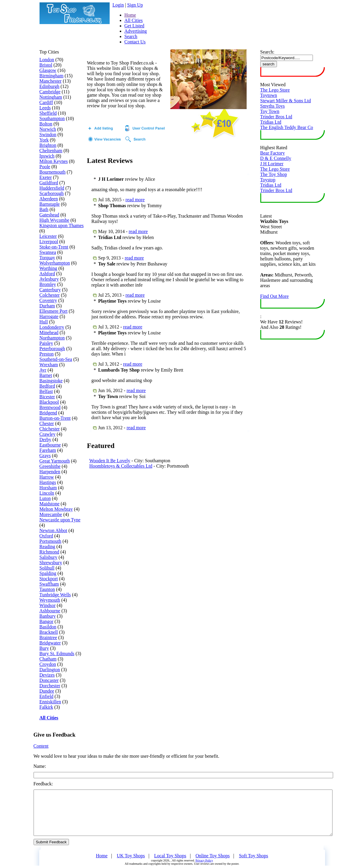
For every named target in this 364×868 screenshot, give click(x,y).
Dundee (47, 691)
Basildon (48, 627)
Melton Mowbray (56, 509)
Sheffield (48, 113)
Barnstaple (50, 204)
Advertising (136, 31)
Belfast (46, 391)
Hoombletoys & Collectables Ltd (121, 466)
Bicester (47, 397)
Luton (45, 498)
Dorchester (50, 686)
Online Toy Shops (213, 856)
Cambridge (50, 92)
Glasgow (48, 70)
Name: (40, 766)
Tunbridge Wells (55, 595)
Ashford (47, 274)
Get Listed (134, 26)
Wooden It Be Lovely (110, 461)
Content (41, 746)
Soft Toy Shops (253, 856)
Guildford (49, 183)
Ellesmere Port (54, 311)
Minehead (49, 332)
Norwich (48, 129)
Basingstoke (51, 381)
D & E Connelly (276, 158)
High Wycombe (55, 220)
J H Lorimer (272, 164)
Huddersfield (52, 188)
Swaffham (49, 584)
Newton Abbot (53, 530)
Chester (47, 423)
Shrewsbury (51, 563)
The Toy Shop (274, 174)
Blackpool (49, 402)
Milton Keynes (54, 161)
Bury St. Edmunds (57, 654)
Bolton (46, 124)
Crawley (48, 434)
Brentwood (50, 407)
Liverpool (49, 242)
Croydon (48, 664)
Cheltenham (51, 151)
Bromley (48, 284)
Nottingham (51, 97)
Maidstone (50, 504)
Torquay (47, 258)
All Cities (134, 20)
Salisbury (48, 557)
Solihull (47, 568)
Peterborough (52, 349)
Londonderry (52, 327)
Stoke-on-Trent (54, 247)
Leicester (48, 236)
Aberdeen (49, 199)
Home (130, 15)
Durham (47, 306)
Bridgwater (50, 643)
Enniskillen (50, 702)
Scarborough (52, 193)
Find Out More (275, 296)
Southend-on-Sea (56, 359)
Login (118, 5)
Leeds (45, 108)
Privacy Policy (204, 860)
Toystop (268, 180)
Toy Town (270, 111)
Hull (44, 322)
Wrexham (49, 365)
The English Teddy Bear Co (287, 127)
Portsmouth (51, 541)
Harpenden (50, 472)
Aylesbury (49, 279)
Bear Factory (273, 153)
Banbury (48, 616)
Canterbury (50, 290)
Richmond (49, 552)
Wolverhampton (55, 263)
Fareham (48, 450)
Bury (44, 648)
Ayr (43, 370)
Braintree (48, 637)
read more (135, 200)
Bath (44, 209)
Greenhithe (50, 466)
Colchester (50, 295)
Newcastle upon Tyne (60, 520)
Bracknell (49, 632)
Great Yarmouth (55, 461)
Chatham (48, 659)
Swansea (48, 252)
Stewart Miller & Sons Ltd (286, 101)
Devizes (47, 675)
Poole (45, 167)
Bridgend (48, 413)
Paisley (46, 343)
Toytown (269, 95)
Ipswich (47, 156)
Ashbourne (50, 611)
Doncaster (49, 680)
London (47, 60)
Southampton (52, 118)
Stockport (49, 579)
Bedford (47, 386)
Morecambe (51, 514)
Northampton (52, 338)
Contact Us (135, 42)
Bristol (46, 65)
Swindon (48, 135)
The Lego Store (275, 90)
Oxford (46, 536)
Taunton (47, 589)
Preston (47, 354)
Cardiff (46, 102)
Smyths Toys (273, 106)
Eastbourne (50, 445)
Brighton (48, 145)
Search (131, 36)
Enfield (47, 696)
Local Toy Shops (170, 856)
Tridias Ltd (271, 122)
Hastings (48, 482)
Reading (47, 547)
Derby (45, 439)
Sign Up (135, 5)
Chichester (50, 429)
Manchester (51, 81)
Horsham (48, 488)
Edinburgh (49, 86)
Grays (45, 456)
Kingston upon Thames (62, 225)
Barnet (46, 375)
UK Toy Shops (131, 856)
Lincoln (47, 493)
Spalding (48, 573)
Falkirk (46, 707)
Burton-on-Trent (55, 418)
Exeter (46, 177)
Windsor (48, 605)
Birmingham (52, 76)
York (44, 140)
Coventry (48, 300)
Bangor (47, 621)
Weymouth (50, 600)
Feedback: (43, 784)
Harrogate (49, 316)
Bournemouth (53, 172)
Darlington (50, 670)
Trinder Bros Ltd (276, 117)
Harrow (47, 477)
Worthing (48, 268)
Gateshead (49, 215)
